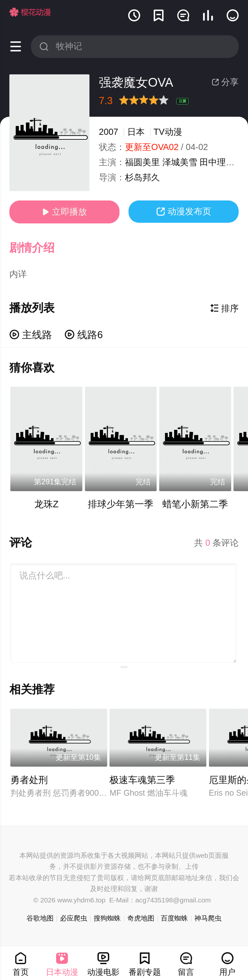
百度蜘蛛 (174, 918)
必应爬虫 (74, 918)
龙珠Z (46, 504)
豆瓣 (182, 101)
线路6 (84, 335)
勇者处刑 (29, 780)
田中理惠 (217, 162)
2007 (108, 132)
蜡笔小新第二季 (195, 504)
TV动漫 (168, 132)
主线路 (31, 335)
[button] (38, 248)
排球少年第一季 (121, 504)
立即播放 (64, 212)
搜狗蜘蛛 (107, 918)
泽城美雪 (180, 162)
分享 (225, 82)
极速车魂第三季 (142, 780)
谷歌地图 (40, 918)
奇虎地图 (141, 918)
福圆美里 (142, 162)
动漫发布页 (184, 211)
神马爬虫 (208, 918)
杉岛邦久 (142, 178)
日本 (136, 132)
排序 (224, 308)
